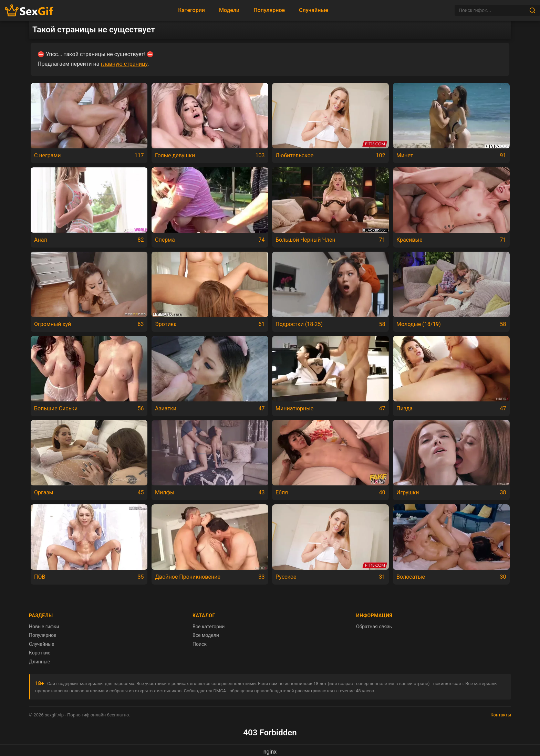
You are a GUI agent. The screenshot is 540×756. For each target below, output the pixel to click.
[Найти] (532, 10)
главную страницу (124, 64)
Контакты (501, 715)
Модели (229, 10)
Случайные (314, 10)
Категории (191, 10)
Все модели (206, 635)
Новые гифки (44, 627)
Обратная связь (374, 627)
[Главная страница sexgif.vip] (29, 10)
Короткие (40, 653)
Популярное (269, 10)
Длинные (39, 662)
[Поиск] (492, 10)
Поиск (200, 644)
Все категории (209, 627)
